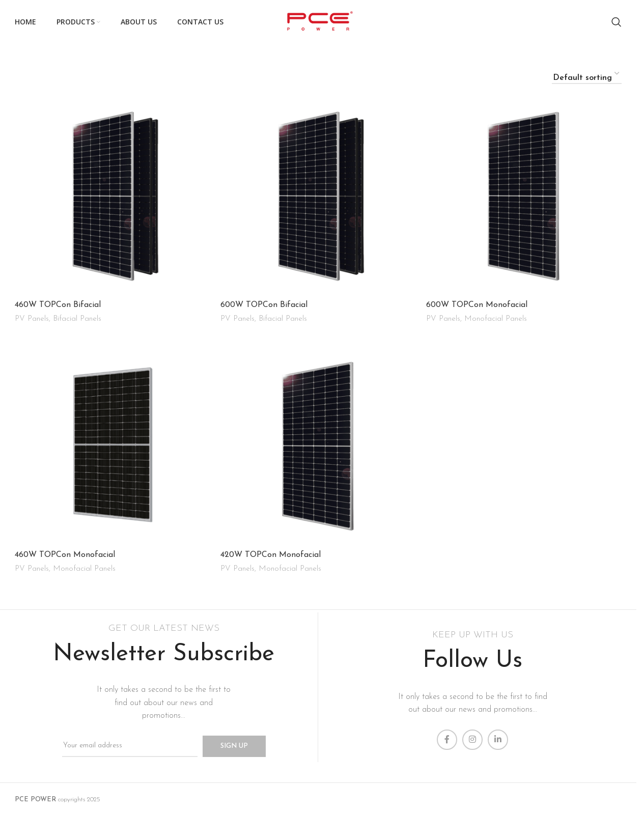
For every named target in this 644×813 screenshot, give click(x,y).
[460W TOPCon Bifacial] (113, 197)
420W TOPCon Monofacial (271, 553)
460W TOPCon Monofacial (65, 553)
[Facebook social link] (447, 736)
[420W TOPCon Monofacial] (318, 445)
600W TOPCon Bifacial (264, 305)
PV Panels (32, 319)
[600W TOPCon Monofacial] (524, 197)
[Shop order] (587, 74)
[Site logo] (318, 21)
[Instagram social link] (472, 736)
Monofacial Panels (496, 319)
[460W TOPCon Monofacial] (113, 445)
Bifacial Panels (77, 319)
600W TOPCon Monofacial (477, 305)
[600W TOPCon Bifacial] (318, 197)
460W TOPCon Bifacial (58, 305)
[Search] (617, 22)
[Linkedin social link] (498, 736)
